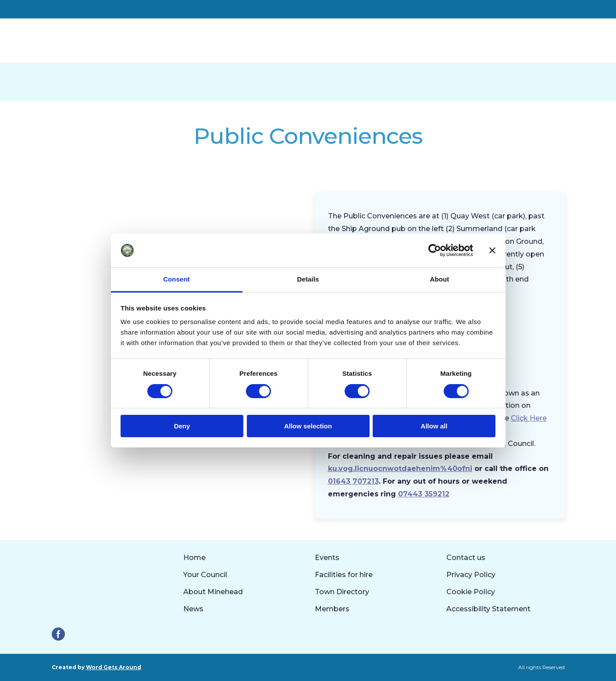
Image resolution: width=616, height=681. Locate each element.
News (193, 609)
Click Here (529, 418)
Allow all (434, 426)
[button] (58, 634)
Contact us (466, 558)
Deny (182, 426)
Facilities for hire (344, 575)
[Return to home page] (115, 41)
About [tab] (440, 279)
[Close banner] (492, 250)
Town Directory (342, 592)
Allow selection (308, 426)
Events (327, 558)
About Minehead (213, 592)
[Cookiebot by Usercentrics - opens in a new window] (435, 250)
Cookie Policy (471, 592)
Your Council (205, 575)
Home (194, 558)
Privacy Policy (471, 575)
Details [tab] (308, 279)
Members (332, 609)
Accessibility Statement (488, 609)
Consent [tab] (176, 279)
